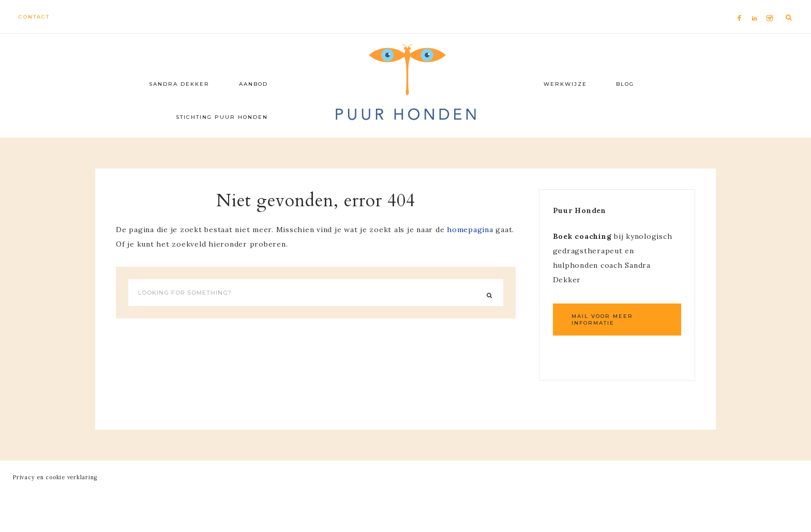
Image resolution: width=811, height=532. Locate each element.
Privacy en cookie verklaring (55, 477)
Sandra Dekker (179, 84)
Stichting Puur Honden (222, 117)
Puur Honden (405, 83)
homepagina (470, 230)
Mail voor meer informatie (602, 320)
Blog (625, 84)
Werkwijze (565, 84)
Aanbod (253, 84)
